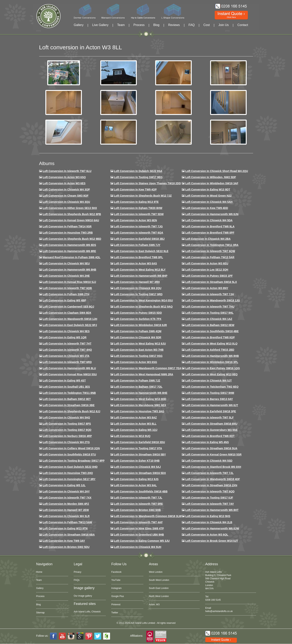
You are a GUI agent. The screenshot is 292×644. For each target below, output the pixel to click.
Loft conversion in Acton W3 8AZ (135, 418)
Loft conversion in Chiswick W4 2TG (66, 442)
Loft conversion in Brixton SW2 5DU (66, 547)
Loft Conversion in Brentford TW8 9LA (210, 226)
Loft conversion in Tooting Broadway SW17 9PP (74, 461)
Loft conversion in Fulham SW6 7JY (137, 245)
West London (156, 572)
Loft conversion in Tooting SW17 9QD (67, 430)
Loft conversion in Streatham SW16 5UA (211, 448)
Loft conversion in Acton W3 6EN (135, 220)
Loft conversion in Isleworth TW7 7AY (210, 504)
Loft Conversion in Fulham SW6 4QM (138, 331)
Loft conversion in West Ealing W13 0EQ (211, 374)
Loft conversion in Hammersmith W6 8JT (212, 405)
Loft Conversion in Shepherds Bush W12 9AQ (143, 307)
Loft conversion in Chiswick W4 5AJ (137, 467)
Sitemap (40, 613)
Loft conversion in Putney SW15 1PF (209, 276)
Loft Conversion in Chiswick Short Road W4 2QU (217, 171)
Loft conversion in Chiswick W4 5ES (66, 331)
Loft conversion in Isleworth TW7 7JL (209, 473)
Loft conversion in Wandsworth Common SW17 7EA (148, 368)
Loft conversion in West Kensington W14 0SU (143, 300)
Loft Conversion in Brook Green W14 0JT (212, 541)
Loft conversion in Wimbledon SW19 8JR (140, 325)
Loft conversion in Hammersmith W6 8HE (141, 393)
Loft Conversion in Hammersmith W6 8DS (69, 245)
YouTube (116, 580)
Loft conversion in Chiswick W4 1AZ (209, 319)
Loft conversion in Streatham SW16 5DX (140, 473)
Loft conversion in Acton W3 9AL (135, 485)
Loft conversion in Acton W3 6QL (207, 535)
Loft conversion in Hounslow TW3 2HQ (68, 473)
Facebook (117, 572)
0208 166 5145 (213, 600)
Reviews (174, 25)
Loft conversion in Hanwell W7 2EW (66, 510)
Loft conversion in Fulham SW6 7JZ (137, 381)
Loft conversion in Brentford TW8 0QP (210, 337)
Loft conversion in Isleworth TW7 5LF (209, 418)
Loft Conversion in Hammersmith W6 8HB (69, 270)
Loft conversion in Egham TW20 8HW (138, 208)
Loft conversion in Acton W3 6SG (135, 362)
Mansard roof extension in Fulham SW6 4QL (71, 257)
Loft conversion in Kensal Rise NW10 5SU (70, 374)
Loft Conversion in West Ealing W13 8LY (140, 270)
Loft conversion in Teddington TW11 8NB (69, 393)
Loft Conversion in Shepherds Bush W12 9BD (72, 239)
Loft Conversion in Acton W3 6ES (64, 183)
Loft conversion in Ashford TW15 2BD (210, 350)
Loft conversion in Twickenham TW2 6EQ (212, 387)
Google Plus (118, 596)
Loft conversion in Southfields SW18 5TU (69, 454)
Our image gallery (83, 596)
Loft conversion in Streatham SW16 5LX (211, 282)
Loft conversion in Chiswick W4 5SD (209, 461)
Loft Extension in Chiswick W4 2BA (208, 239)
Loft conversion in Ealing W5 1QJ (136, 430)
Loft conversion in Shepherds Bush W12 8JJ (71, 411)
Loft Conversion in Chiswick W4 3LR (66, 516)
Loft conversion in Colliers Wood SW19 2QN (71, 448)
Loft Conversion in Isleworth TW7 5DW (139, 214)
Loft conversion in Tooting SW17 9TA (138, 448)
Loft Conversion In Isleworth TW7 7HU (210, 307)
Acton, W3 (154, 605)
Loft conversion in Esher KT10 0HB (137, 461)
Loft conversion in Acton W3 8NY (207, 288)
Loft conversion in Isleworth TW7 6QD (210, 491)
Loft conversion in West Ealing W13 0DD (140, 399)
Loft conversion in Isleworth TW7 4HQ (67, 350)
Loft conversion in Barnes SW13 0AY (209, 399)
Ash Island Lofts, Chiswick (87, 612)
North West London (159, 596)
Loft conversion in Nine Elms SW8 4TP (139, 528)
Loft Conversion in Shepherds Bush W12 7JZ (143, 196)
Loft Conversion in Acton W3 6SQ (64, 177)
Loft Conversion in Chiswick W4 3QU (66, 202)
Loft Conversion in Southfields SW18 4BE (212, 331)
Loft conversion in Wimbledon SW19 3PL (212, 362)
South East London (159, 588)
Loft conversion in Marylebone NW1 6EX (140, 405)
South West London (159, 580)
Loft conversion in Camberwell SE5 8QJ (68, 307)
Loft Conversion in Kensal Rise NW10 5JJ (69, 282)
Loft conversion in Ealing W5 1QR (64, 337)
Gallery (79, 25)
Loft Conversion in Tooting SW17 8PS (67, 424)
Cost (207, 25)
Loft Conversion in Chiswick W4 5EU (66, 263)
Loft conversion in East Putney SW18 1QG (212, 368)
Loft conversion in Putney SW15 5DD (138, 313)
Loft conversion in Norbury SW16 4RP (67, 436)
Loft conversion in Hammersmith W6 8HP (141, 276)
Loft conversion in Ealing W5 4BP (64, 300)
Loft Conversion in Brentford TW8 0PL (138, 257)
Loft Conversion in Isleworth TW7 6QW (210, 251)
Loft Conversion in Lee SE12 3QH (207, 270)
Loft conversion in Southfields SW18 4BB (141, 491)
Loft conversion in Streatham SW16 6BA (69, 535)
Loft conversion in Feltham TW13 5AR (210, 257)
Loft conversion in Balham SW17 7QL (138, 387)
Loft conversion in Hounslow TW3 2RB (68, 233)
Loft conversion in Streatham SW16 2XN (211, 485)
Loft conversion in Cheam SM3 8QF (66, 196)
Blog (156, 25)
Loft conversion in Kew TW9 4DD (207, 208)
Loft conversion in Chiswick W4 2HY (66, 491)
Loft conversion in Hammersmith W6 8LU (69, 368)
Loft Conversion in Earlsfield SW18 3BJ (139, 239)
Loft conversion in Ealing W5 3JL (64, 485)
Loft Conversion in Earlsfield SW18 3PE (211, 411)
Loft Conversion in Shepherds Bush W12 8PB (72, 214)
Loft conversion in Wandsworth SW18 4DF (212, 479)
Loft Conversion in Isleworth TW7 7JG (138, 226)
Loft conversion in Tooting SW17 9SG (138, 356)
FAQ (192, 25)
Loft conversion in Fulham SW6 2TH (66, 294)
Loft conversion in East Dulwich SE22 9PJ (70, 325)
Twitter (115, 613)
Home (39, 572)
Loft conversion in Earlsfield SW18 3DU (139, 442)
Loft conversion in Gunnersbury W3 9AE (211, 430)
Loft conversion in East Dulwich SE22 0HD (70, 467)
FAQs (77, 580)
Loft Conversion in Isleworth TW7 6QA (138, 233)
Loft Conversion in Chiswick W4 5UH (138, 547)
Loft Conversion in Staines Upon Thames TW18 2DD (147, 183)
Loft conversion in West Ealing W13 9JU (140, 344)
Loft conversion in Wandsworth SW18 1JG (212, 300)
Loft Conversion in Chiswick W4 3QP (66, 190)
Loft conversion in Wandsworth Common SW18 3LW (148, 516)
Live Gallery (100, 25)
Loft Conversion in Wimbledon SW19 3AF (212, 183)
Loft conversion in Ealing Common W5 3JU (142, 541)
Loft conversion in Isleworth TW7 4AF (138, 522)
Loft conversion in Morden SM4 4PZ (66, 504)
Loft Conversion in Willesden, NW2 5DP (211, 177)
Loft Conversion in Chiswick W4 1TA (66, 356)
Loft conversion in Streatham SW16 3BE (69, 405)
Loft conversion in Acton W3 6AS (135, 263)
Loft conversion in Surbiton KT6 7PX (138, 319)
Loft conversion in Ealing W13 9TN (65, 528)
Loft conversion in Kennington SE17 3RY (69, 479)
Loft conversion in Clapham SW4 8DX (67, 313)
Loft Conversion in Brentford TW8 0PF (210, 233)
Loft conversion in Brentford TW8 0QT (210, 436)
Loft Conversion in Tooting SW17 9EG (138, 177)
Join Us (223, 25)
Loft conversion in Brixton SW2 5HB (137, 510)
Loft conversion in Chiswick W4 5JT (208, 381)
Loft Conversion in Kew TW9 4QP (135, 190)
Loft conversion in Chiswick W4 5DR (138, 337)
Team (121, 25)
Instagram (117, 588)
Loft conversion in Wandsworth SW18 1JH (70, 319)
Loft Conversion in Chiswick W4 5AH (209, 202)
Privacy (78, 572)
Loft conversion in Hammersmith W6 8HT (212, 510)
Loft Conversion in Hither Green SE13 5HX (70, 208)
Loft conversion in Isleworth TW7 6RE (138, 504)
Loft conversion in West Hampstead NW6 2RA (143, 374)
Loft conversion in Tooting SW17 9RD (138, 294)
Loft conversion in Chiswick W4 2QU (138, 288)
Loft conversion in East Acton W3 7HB (139, 350)
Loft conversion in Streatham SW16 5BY (140, 454)
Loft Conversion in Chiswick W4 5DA (209, 220)
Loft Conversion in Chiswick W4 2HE (66, 276)
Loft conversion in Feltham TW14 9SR (67, 226)
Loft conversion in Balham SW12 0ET (67, 399)
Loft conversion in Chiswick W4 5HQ (66, 418)
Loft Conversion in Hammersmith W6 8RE (69, 251)
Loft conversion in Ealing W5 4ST (64, 381)
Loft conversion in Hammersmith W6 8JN (212, 214)
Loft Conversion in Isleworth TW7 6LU (67, 171)
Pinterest (116, 605)
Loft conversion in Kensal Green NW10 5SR (213, 454)
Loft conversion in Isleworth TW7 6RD (67, 362)
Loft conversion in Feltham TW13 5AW (67, 522)
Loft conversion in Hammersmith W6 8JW (212, 528)
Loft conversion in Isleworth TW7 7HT (67, 344)
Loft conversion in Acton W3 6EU (207, 263)
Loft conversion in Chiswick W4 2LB (209, 522)
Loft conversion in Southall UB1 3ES (66, 387)
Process (139, 25)
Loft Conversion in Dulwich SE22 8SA (138, 171)
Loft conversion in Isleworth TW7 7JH (210, 294)
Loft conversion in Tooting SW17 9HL (209, 313)
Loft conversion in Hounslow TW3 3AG (139, 411)
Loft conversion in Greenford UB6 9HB (139, 535)
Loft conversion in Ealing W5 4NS (207, 442)
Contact (243, 25)
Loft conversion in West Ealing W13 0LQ (211, 344)
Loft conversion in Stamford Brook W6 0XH (213, 467)
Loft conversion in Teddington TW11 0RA (212, 245)
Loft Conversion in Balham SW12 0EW (210, 325)
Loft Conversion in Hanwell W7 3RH (137, 282)
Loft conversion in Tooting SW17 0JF (209, 498)
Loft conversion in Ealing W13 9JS (136, 479)
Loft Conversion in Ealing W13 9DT (208, 190)
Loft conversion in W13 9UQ (132, 436)
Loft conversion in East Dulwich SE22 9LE (141, 251)
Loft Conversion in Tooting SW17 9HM (210, 393)
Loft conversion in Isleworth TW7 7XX (67, 498)
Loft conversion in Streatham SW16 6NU (211, 424)
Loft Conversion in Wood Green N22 (208, 196)
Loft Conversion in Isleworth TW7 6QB (67, 288)
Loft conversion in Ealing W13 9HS (208, 516)
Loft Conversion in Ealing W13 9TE (136, 202)
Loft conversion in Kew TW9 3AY (64, 541)
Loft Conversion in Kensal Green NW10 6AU (71, 220)
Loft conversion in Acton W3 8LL (135, 424)
